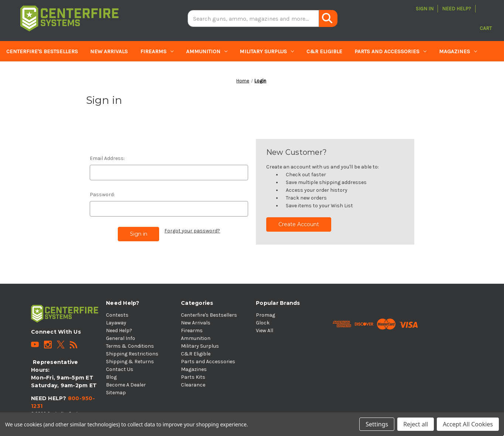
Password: (102, 195)
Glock (263, 323)
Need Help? (457, 9)
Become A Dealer (126, 385)
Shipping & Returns (130, 362)
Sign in (425, 9)
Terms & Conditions (130, 346)
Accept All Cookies (468, 424)
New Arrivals (109, 51)
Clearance (68, 72)
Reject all (416, 424)
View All (265, 331)
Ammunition (207, 51)
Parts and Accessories (390, 51)
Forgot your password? (192, 231)
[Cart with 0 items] (486, 18)
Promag (265, 315)
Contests (117, 315)
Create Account (299, 224)
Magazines (458, 51)
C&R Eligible (324, 51)
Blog (111, 377)
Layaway (116, 323)
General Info (121, 338)
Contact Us (120, 369)
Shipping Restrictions (132, 354)
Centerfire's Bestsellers (42, 51)
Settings (377, 424)
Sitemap (116, 393)
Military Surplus (267, 51)
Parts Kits (24, 72)
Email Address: (107, 158)
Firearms (157, 51)
